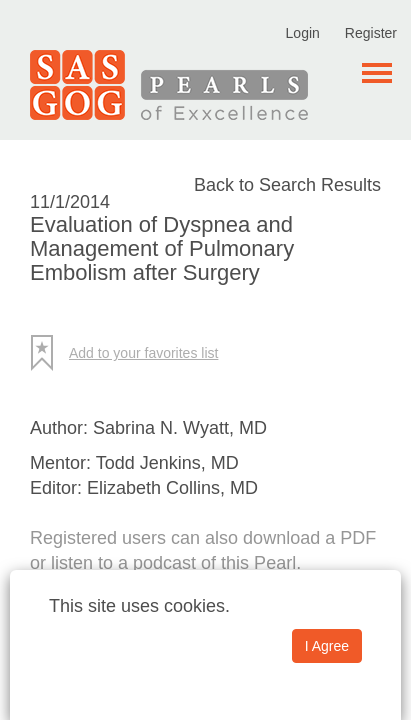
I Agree (327, 646)
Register (371, 33)
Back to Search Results (287, 185)
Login (303, 33)
